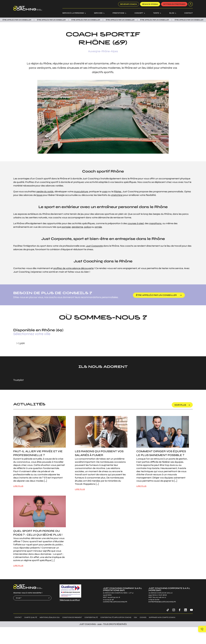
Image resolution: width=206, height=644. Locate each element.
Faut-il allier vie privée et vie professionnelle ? (38, 453)
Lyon (22, 343)
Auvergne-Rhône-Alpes (103, 51)
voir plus (180, 405)
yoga (105, 192)
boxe (39, 195)
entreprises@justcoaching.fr (162, 602)
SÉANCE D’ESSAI (150, 4)
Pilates (118, 192)
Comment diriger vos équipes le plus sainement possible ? (161, 453)
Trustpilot (18, 380)
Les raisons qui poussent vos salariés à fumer (99, 453)
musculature (81, 192)
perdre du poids (45, 192)
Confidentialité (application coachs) (116, 617)
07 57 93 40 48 (108, 600)
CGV (135, 617)
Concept (139, 13)
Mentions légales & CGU (50, 617)
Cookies (143, 617)
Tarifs (156, 13)
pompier (66, 227)
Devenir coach (129, 4)
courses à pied (136, 223)
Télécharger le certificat (70, 600)
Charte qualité (31, 617)
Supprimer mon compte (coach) (162, 617)
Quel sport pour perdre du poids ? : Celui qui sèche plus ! (38, 533)
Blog (172, 13)
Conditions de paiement (72, 617)
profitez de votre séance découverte (73, 268)
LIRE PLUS (18, 486)
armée (98, 227)
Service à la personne (73, 13)
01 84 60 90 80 (154, 600)
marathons (155, 223)
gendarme (77, 227)
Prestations (118, 13)
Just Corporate (94, 246)
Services (98, 13)
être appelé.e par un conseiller (156, 295)
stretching (117, 195)
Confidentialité (91, 617)
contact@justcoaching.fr (115, 602)
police (87, 227)
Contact (189, 13)
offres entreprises (174, 4)
